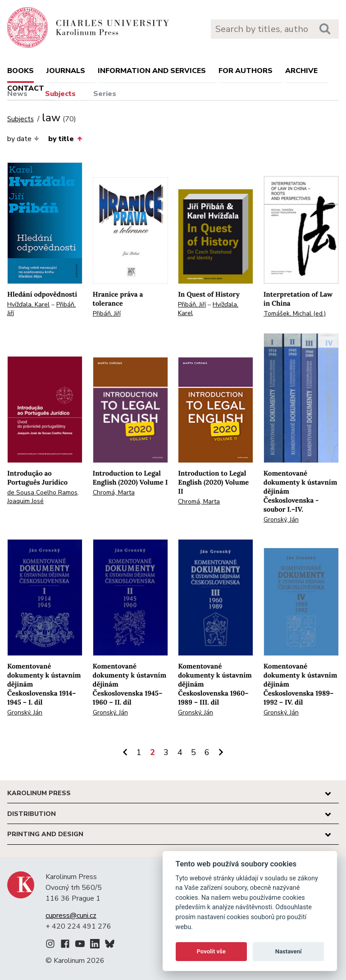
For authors (246, 71)
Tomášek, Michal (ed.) (295, 314)
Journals (66, 71)
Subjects (60, 94)
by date (23, 139)
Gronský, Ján (281, 520)
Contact (26, 88)
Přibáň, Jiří (107, 314)
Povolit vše (211, 951)
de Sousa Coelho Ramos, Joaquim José (43, 497)
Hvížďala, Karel (28, 305)
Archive (301, 71)
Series (105, 94)
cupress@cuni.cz (71, 916)
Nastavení (289, 951)
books (20, 71)
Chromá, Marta (114, 492)
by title (65, 139)
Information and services (152, 71)
